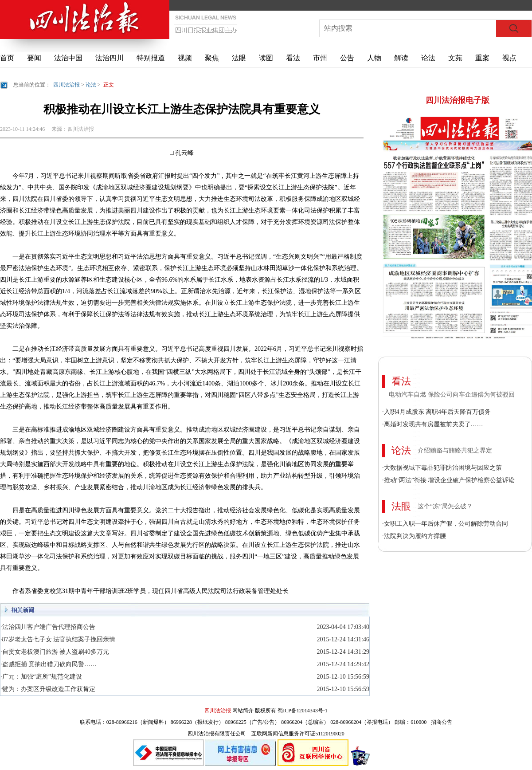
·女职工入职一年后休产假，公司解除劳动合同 (445, 524)
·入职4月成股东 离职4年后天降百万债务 (436, 412)
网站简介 (243, 711)
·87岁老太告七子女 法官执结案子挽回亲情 (58, 639)
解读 (401, 58)
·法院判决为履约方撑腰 (414, 536)
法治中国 (68, 58)
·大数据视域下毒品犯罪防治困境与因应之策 (442, 468)
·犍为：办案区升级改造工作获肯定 (48, 689)
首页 (7, 58)
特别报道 (151, 58)
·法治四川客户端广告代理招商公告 (48, 627)
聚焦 (212, 58)
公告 (347, 58)
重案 (482, 58)
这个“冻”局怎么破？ (445, 506)
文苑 (455, 58)
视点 (509, 58)
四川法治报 (66, 85)
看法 (293, 58)
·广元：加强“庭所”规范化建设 (41, 677)
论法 (428, 58)
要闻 (34, 58)
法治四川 (110, 58)
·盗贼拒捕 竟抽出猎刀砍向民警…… (49, 664)
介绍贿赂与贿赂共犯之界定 (455, 450)
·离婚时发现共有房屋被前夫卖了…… (433, 424)
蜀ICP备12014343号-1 (303, 711)
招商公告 (442, 722)
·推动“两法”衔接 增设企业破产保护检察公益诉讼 (448, 480)
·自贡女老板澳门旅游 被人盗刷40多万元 (55, 652)
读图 (266, 58)
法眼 (239, 58)
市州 (320, 58)
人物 (374, 58)
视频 (185, 58)
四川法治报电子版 (458, 100)
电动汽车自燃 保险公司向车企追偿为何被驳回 (452, 395)
